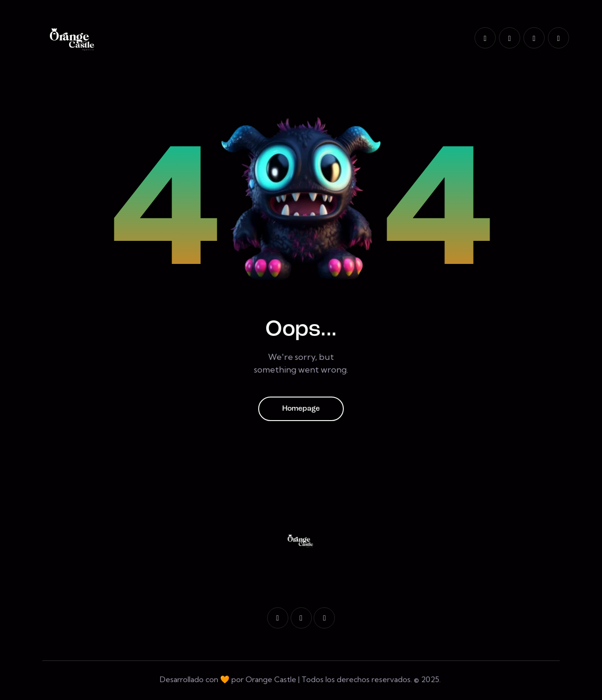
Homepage (301, 409)
